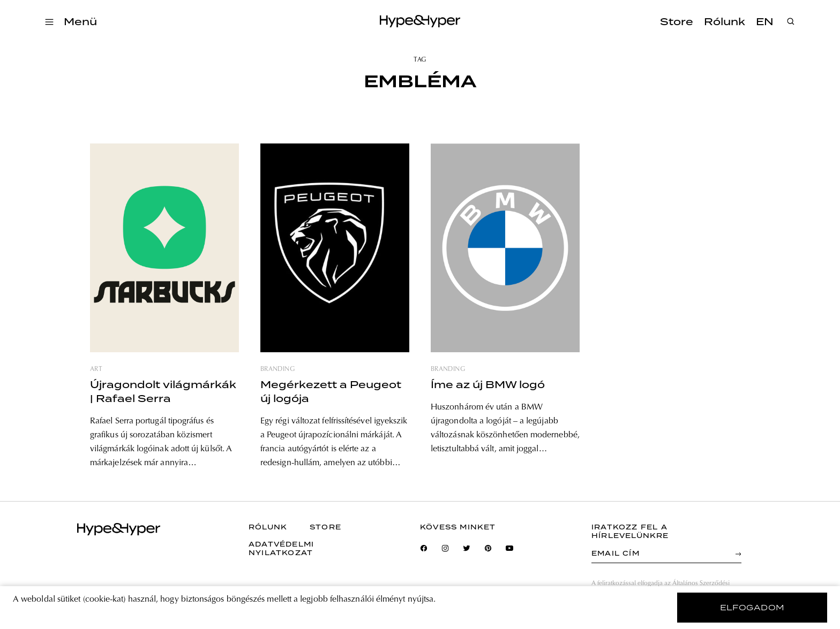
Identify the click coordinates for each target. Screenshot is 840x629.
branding (277, 369)
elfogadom (752, 608)
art (96, 369)
